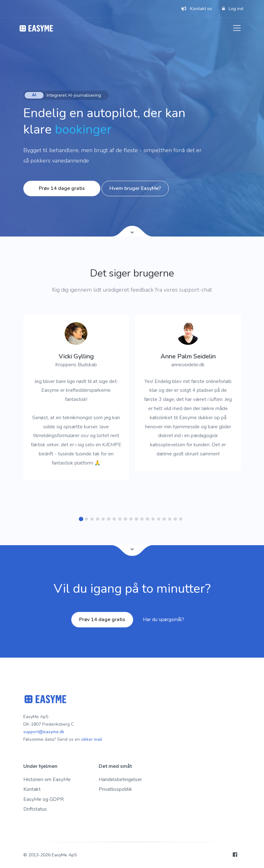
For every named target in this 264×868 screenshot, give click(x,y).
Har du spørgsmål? (164, 620)
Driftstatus (35, 809)
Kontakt (32, 789)
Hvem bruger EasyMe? (135, 188)
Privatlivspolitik (115, 789)
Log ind (233, 9)
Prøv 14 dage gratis (62, 188)
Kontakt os (197, 9)
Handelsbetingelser (120, 779)
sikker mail (92, 739)
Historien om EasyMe (47, 779)
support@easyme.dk (44, 732)
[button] (81, 519)
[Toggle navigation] (237, 28)
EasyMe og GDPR (44, 799)
